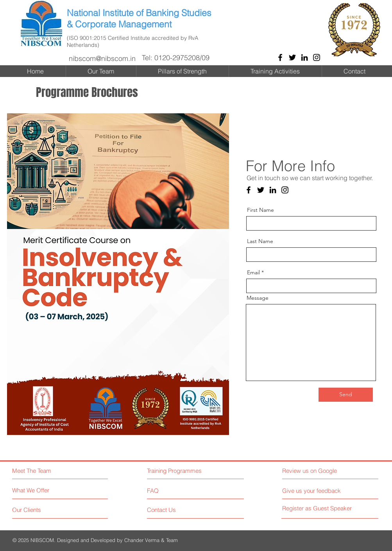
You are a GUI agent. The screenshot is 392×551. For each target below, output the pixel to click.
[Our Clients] (41, 510)
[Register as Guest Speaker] (317, 508)
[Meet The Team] (45, 471)
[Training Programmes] (181, 471)
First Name (260, 210)
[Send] (346, 395)
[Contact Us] (176, 510)
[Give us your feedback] (314, 491)
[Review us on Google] (317, 471)
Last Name (260, 241)
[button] (118, 274)
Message (258, 298)
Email (253, 272)
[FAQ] (169, 491)
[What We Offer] (41, 490)
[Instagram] (317, 57)
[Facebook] (280, 57)
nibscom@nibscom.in (102, 58)
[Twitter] (292, 57)
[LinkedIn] (304, 57)
